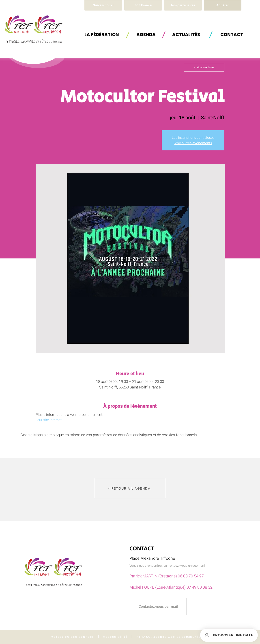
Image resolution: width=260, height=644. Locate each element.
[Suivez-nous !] (103, 5)
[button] (102, 34)
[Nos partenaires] (183, 5)
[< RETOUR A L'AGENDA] (130, 488)
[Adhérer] (223, 5)
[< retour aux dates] (204, 67)
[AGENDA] (146, 34)
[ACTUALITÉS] (186, 34)
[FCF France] (143, 5)
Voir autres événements (193, 143)
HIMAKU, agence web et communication (173, 637)
